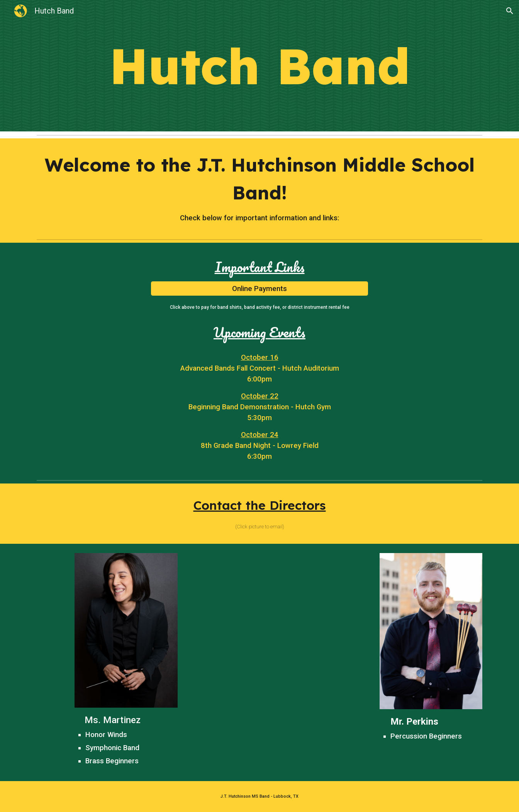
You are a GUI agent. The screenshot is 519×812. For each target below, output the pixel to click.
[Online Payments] (259, 289)
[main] (259, 66)
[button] (510, 11)
